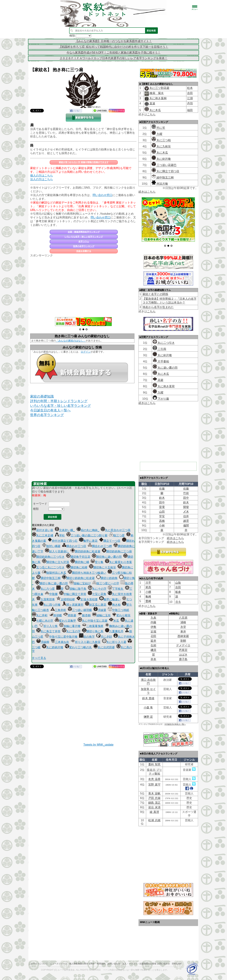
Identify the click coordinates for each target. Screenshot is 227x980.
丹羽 (190, 103)
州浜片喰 (160, 184)
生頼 (153, 645)
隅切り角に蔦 (93, 631)
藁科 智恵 (154, 764)
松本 (190, 88)
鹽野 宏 (148, 717)
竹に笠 (158, 128)
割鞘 (183, 641)
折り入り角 (48, 626)
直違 (152, 103)
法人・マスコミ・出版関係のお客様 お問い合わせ (146, 964)
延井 (153, 641)
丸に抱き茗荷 (164, 386)
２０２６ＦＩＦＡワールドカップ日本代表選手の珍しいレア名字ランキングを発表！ (113, 58)
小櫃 (148, 592)
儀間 (186, 526)
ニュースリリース (59, 964)
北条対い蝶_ (65, 530)
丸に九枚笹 (161, 146)
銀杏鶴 (84, 615)
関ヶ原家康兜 (73, 605)
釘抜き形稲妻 (87, 599)
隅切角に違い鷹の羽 (107, 557)
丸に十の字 (97, 589)
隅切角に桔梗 (77, 567)
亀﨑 (148, 597)
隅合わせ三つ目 (74, 546)
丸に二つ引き (164, 343)
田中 (186, 498)
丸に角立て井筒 (48, 631)
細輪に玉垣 (101, 615)
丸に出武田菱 (104, 647)
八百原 (183, 618)
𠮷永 (178, 602)
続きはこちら (147, 192)
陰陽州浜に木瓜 (54, 573)
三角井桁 (58, 610)
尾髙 (148, 587)
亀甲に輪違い (110, 599)
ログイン (86, 352)
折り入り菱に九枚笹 (86, 642)
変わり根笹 (121, 615)
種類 (36, 509)
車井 (183, 632)
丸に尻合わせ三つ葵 (116, 530)
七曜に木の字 (43, 621)
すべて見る (39, 658)
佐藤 (162, 489)
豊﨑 (148, 601)
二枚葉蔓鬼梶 (93, 626)
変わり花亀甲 (65, 621)
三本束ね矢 (60, 642)
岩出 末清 (154, 807)
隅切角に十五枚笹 (103, 567)
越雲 (186, 521)
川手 (148, 583)
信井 (186, 516)
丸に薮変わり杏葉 (118, 562)
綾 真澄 (154, 812)
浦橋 (183, 622)
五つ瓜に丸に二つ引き (48, 567)
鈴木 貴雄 (148, 698)
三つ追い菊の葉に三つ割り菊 (87, 535)
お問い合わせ (114, 964)
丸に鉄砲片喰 (53, 647)
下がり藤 (161, 399)
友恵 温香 (154, 779)
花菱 (158, 380)
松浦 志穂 (154, 820)
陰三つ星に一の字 (106, 583)
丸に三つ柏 (161, 140)
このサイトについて (38, 964)
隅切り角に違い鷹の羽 (51, 583)
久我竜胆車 (46, 599)
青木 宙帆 (154, 793)
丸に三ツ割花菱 (159, 88)
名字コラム (84, 241)
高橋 (162, 521)
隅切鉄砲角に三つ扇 (117, 551)
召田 (153, 636)
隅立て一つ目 (110, 541)
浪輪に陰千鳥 (76, 589)
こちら (151, 114)
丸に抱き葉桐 (158, 98)
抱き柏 (114, 605)
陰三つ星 (117, 535)
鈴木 (162, 498)
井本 (153, 659)
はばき (183, 655)
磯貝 (153, 650)
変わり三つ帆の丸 (78, 647)
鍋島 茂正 (154, 803)
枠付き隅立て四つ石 (63, 541)
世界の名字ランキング (84, 246)
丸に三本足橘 (43, 535)
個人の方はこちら (41, 176)
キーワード (40, 504)
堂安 (162, 516)
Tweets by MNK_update (98, 745)
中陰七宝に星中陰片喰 (61, 637)
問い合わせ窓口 (103, 195)
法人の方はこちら (41, 179)
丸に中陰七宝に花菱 (93, 621)
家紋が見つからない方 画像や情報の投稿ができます (84, 162)
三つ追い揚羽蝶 (80, 610)
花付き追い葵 (43, 530)
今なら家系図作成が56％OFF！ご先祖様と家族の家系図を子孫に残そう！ (113, 52)
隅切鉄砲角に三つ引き (48, 557)
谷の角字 (87, 637)
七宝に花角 (97, 594)
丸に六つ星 (46, 589)
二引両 (159, 349)
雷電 (162, 507)
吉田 (190, 93)
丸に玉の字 (71, 631)
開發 (186, 507)
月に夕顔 (104, 637)
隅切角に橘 (80, 562)
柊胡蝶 (56, 615)
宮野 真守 (154, 785)
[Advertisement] (83, 285)
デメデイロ (183, 645)
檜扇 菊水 (156, 93)
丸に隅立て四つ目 (165, 171)
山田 (162, 512)
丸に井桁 (40, 615)
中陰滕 (51, 594)
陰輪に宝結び (80, 583)
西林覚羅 (183, 636)
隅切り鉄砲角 (107, 578)
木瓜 (114, 621)
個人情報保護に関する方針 (82, 964)
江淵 (190, 98)
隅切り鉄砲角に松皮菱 (78, 578)
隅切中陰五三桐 (48, 578)
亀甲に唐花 (88, 541)
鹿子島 (183, 659)
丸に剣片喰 (161, 159)
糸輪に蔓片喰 (70, 626)
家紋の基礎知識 (42, 396)
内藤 (153, 622)
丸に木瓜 (153, 110)
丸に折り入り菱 (114, 642)
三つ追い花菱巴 (164, 165)
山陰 (178, 583)
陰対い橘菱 (51, 546)
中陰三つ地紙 (118, 610)
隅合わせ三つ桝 (100, 546)
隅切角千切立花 (78, 557)
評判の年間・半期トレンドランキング (59, 401)
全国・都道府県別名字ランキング (84, 232)
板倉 (178, 592)
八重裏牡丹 (114, 631)
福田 (190, 110)
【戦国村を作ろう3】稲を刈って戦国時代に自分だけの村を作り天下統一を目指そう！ (114, 47)
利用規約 (101, 964)
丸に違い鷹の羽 (165, 368)
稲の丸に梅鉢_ (88, 530)
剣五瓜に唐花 (96, 605)
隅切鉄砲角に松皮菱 (85, 551)
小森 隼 (148, 708)
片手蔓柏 (161, 361)
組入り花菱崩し (57, 551)
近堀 (153, 632)
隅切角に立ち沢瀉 (56, 562)
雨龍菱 (70, 615)
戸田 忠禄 (154, 798)
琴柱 (60, 535)
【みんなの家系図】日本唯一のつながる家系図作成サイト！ (113, 41)
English (177, 964)
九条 (153, 618)
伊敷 (153, 627)
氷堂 (183, 627)
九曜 (157, 134)
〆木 (186, 512)
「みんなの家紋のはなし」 (71, 341)
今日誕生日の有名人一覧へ (50, 410)
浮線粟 (100, 610)
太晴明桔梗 (66, 599)
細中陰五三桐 (163, 177)
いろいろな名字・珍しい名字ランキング (84, 237)
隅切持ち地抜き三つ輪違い (87, 573)
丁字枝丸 (116, 589)
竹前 (186, 493)
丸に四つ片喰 (50, 605)
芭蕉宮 (183, 650)
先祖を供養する (84, 251)
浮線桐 (43, 642)
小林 (162, 526)
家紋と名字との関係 (155, 294)
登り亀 (97, 562)
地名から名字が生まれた (158, 307)
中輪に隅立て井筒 (73, 594)
